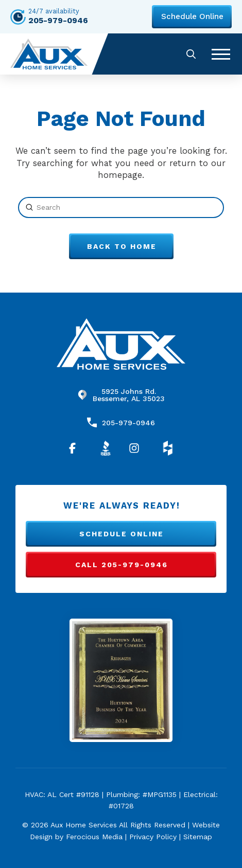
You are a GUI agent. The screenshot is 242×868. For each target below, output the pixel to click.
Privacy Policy (153, 837)
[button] (191, 54)
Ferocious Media (94, 837)
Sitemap (198, 837)
